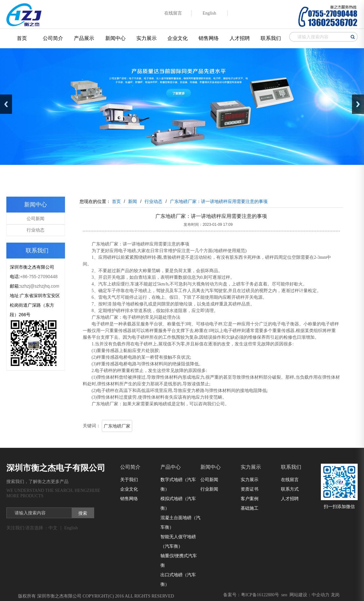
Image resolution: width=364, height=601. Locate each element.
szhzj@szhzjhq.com (40, 286)
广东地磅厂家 (117, 426)
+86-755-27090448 (39, 277)
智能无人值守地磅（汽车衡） (178, 541)
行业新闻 (209, 489)
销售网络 (209, 38)
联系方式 (290, 489)
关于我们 (129, 480)
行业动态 (36, 230)
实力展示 (146, 38)
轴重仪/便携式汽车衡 (179, 560)
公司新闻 (36, 219)
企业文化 (178, 38)
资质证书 (250, 489)
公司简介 (53, 38)
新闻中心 (115, 38)
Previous (6, 104)
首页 (22, 38)
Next (358, 104)
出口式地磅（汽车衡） (178, 579)
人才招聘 (240, 38)
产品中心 (171, 467)
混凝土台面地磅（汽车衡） (180, 522)
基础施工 (250, 508)
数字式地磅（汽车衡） (178, 484)
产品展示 (84, 38)
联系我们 (271, 38)
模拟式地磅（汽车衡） (178, 503)
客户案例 (250, 499)
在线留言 (290, 480)
